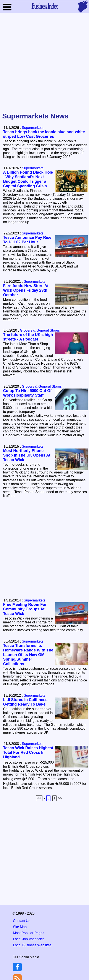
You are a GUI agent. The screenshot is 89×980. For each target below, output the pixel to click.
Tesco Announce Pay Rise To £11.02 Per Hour (27, 240)
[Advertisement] (44, 63)
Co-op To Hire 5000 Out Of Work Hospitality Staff (27, 393)
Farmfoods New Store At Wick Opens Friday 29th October (26, 290)
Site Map (20, 927)
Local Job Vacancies (29, 939)
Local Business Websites (32, 945)
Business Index (45, 6)
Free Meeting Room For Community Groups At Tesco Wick (25, 609)
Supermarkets (33, 128)
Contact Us (22, 921)
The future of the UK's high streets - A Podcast (28, 337)
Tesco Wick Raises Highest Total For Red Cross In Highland (28, 752)
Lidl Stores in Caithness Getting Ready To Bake (25, 702)
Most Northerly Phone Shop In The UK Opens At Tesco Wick (27, 455)
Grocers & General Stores (40, 330)
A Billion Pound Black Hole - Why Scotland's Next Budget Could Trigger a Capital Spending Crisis (28, 179)
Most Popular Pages (29, 933)
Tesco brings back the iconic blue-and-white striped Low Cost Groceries (44, 134)
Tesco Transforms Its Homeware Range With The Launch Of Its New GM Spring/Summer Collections (28, 655)
